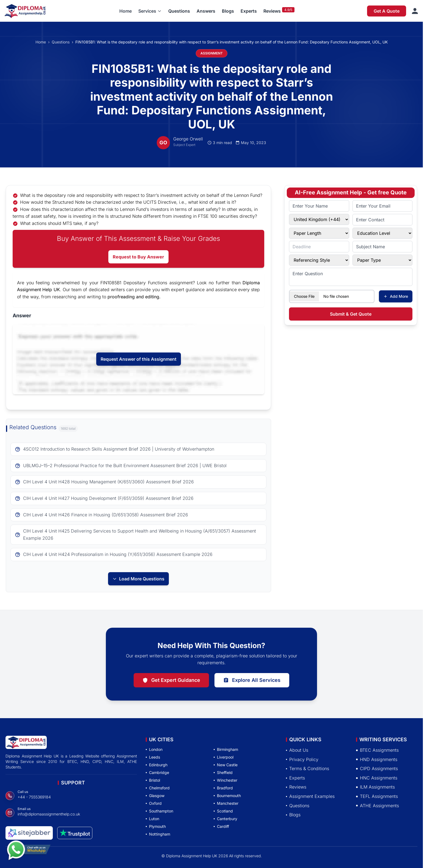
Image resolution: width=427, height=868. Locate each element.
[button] (150, 11)
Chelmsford (158, 788)
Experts (249, 11)
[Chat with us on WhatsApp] (29, 852)
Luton (152, 819)
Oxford (154, 803)
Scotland (223, 811)
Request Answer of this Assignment (139, 359)
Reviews (272, 11)
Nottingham (158, 834)
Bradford (223, 788)
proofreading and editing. (134, 297)
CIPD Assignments (377, 768)
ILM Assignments (375, 787)
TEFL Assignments (377, 796)
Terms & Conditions (308, 768)
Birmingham (226, 749)
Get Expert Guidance (171, 680)
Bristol (153, 780)
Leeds (153, 757)
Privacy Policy (302, 759)
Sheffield (223, 772)
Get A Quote (387, 11)
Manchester (226, 803)
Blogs (228, 11)
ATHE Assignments (378, 806)
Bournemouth (227, 796)
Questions (179, 11)
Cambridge (157, 772)
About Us (297, 750)
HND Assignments (377, 759)
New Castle (226, 765)
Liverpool (224, 757)
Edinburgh (157, 765)
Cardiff (221, 826)
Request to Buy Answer (138, 257)
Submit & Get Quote (351, 314)
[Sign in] (415, 11)
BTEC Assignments (377, 750)
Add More (396, 296)
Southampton (159, 811)
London (154, 749)
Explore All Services (252, 680)
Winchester (225, 780)
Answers (206, 11)
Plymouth (156, 826)
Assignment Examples (310, 796)
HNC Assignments (377, 778)
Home (126, 11)
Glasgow (155, 796)
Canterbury (225, 819)
